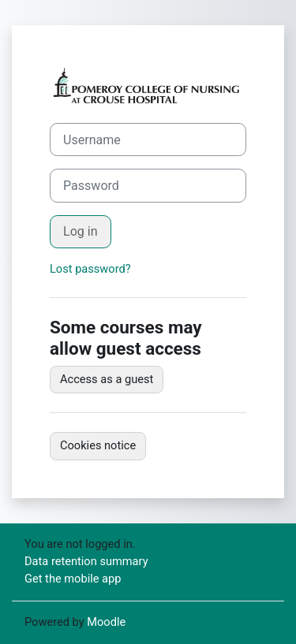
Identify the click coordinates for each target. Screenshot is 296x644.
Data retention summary (86, 561)
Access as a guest (107, 379)
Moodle (106, 622)
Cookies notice (98, 445)
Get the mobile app (73, 579)
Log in (81, 231)
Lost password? (90, 269)
